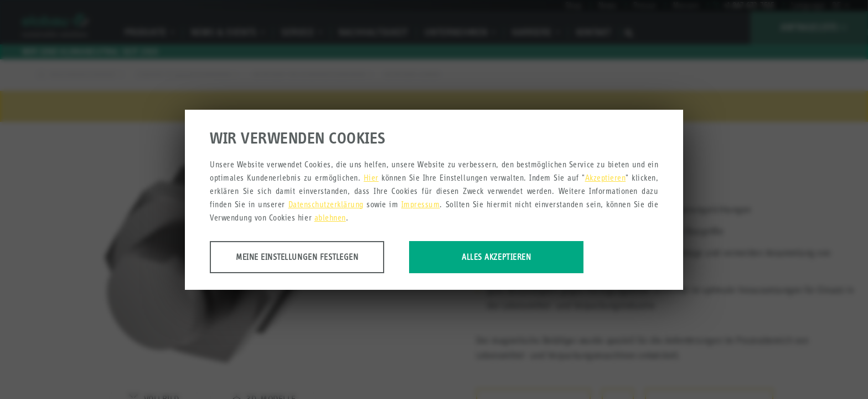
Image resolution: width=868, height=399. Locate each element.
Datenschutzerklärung (326, 204)
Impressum (421, 204)
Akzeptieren (606, 178)
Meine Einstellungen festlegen (297, 257)
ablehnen (330, 218)
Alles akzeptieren (496, 257)
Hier (371, 178)
